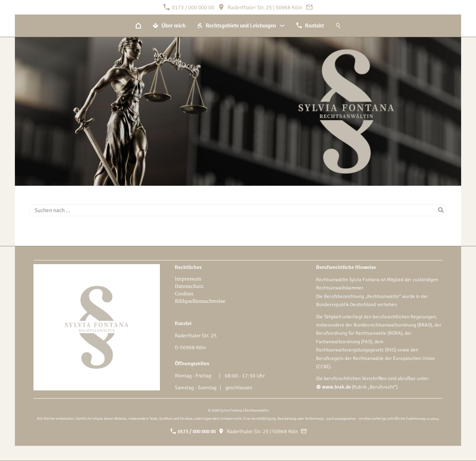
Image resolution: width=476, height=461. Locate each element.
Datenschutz (189, 286)
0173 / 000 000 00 (189, 7)
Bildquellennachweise (200, 301)
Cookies (184, 294)
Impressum (188, 279)
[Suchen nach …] (238, 210)
